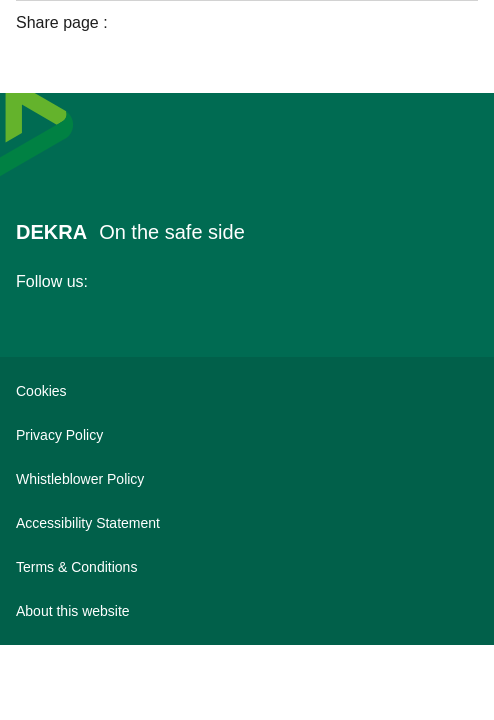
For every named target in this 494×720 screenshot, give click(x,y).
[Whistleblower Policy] (247, 479)
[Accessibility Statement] (247, 523)
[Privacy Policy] (247, 435)
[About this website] (247, 611)
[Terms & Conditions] (247, 567)
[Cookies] (247, 391)
